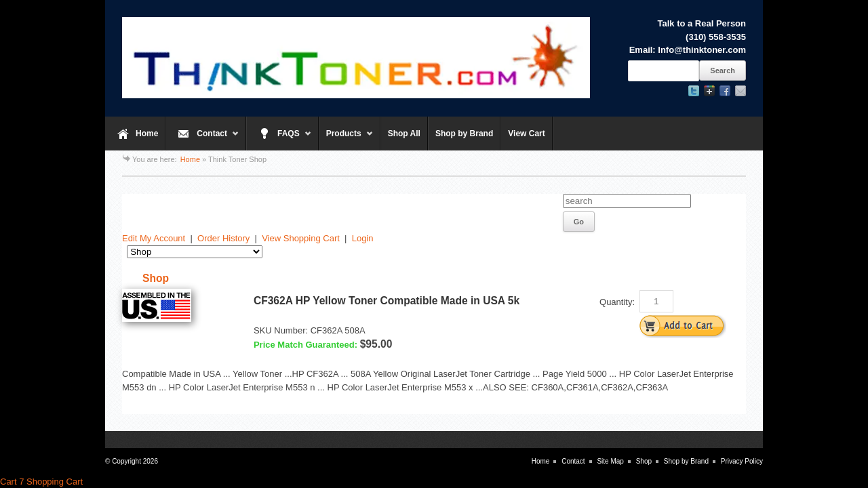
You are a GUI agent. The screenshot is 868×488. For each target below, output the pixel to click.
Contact (202, 140)
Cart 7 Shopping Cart (41, 482)
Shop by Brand (464, 134)
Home (147, 134)
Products (346, 140)
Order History (223, 238)
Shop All (404, 134)
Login (363, 238)
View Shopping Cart (301, 238)
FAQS (279, 140)
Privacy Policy (742, 461)
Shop (644, 461)
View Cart (526, 134)
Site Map (610, 461)
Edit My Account (154, 238)
